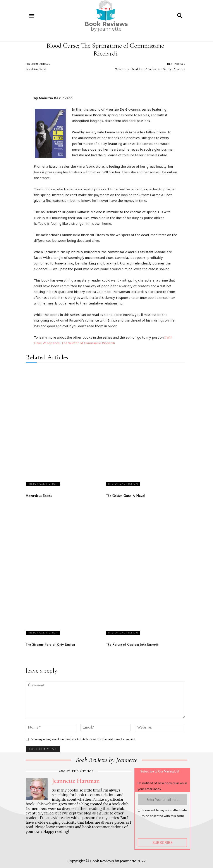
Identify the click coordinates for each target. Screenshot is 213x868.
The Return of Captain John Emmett (132, 645)
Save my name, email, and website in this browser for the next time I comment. (84, 739)
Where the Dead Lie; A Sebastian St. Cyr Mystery (150, 69)
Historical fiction (43, 484)
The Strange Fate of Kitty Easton (50, 645)
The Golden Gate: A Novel (125, 496)
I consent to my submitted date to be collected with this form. (164, 813)
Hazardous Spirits (39, 496)
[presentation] (171, 830)
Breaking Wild (36, 69)
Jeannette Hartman (76, 781)
